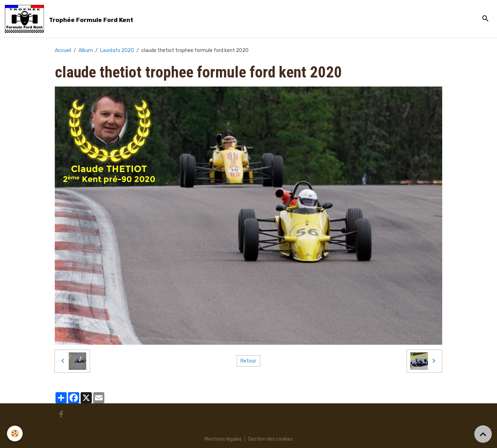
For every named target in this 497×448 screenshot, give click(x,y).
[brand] (70, 19)
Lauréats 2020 (117, 50)
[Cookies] (15, 434)
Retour (248, 361)
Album (86, 50)
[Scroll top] (483, 434)
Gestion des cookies (270, 439)
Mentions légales (223, 439)
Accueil (63, 50)
